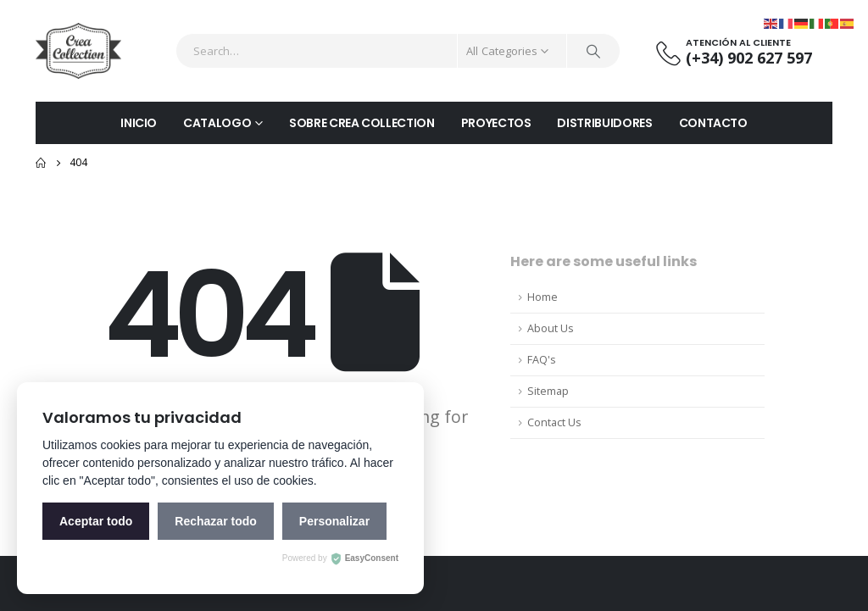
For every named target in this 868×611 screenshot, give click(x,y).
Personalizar (334, 521)
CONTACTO (713, 123)
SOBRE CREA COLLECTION (362, 123)
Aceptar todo (96, 521)
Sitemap (548, 391)
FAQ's (542, 360)
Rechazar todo (215, 521)
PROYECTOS (496, 123)
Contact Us (554, 422)
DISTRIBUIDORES (604, 123)
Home (542, 297)
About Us (551, 328)
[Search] (593, 51)
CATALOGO (217, 123)
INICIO (139, 123)
